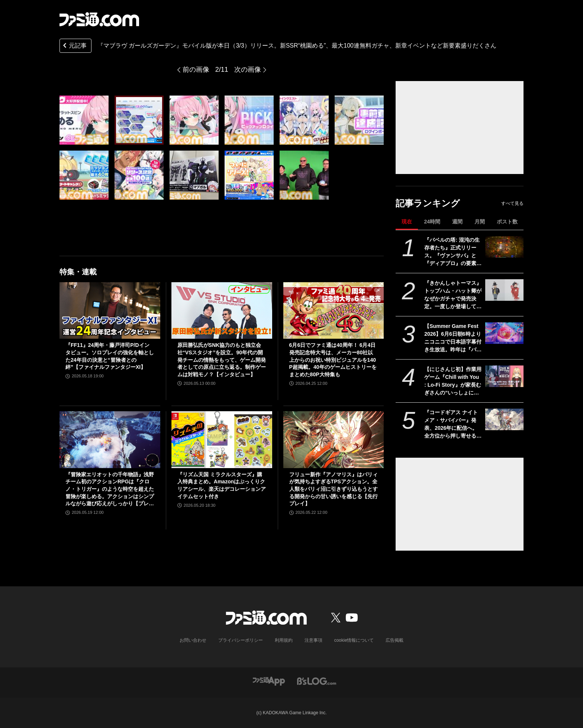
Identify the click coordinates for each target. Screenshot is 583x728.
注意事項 (313, 640)
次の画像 (248, 70)
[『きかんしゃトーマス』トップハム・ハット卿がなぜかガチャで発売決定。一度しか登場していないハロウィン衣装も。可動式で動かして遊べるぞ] (504, 290)
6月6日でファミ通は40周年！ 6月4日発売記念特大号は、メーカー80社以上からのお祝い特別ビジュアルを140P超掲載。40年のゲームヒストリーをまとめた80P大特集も (333, 360)
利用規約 (284, 640)
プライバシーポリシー (241, 640)
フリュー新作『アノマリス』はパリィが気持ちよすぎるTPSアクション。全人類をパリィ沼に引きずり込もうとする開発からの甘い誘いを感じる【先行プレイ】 (334, 489)
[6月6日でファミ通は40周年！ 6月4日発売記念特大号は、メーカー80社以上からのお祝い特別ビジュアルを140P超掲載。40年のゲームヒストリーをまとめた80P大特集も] (334, 310)
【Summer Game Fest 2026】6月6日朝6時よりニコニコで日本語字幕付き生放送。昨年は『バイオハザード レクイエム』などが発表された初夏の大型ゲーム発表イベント (453, 338)
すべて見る (512, 203)
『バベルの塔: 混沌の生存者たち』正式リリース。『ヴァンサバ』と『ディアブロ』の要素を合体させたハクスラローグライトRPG (453, 252)
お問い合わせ (193, 640)
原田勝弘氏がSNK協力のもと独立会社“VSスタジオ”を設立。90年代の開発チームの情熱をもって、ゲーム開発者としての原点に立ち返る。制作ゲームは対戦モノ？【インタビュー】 (222, 360)
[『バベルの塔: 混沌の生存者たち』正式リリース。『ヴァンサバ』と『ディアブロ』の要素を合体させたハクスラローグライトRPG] (504, 247)
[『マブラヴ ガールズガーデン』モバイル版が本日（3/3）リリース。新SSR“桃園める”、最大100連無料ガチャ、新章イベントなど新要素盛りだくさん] (84, 120)
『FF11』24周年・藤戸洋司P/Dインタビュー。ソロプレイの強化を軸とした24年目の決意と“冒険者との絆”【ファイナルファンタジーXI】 (110, 356)
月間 (480, 222)
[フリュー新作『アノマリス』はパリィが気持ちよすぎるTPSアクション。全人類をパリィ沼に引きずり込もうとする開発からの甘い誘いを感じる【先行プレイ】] (334, 439)
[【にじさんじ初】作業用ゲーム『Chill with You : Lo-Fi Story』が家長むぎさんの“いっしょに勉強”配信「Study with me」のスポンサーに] (504, 376)
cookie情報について (354, 640)
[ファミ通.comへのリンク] (99, 19)
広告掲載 (394, 640)
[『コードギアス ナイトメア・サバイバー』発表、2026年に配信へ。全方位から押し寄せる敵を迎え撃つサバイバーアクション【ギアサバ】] (504, 419)
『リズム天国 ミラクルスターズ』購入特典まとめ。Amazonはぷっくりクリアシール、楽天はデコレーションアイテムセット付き (222, 485)
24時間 (432, 222)
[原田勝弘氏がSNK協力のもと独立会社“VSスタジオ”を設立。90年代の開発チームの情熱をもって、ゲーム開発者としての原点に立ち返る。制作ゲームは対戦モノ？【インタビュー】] (222, 310)
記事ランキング (428, 203)
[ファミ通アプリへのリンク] (269, 681)
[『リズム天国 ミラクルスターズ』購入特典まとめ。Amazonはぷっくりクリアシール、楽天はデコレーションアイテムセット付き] (222, 439)
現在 (407, 222)
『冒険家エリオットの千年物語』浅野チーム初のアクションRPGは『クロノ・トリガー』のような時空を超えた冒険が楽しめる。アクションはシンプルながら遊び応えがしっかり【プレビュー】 (110, 489)
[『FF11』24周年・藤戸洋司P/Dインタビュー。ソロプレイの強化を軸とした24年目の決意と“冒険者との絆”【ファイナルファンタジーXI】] (110, 310)
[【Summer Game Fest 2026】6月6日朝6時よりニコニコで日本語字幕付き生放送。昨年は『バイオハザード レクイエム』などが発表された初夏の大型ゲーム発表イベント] (504, 333)
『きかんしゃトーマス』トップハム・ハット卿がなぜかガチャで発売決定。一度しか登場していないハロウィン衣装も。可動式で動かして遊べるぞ (453, 295)
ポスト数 (507, 222)
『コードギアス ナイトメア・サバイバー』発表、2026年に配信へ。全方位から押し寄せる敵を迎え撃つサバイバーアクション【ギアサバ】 (453, 425)
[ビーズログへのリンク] (317, 681)
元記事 (74, 46)
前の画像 (196, 70)
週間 (457, 222)
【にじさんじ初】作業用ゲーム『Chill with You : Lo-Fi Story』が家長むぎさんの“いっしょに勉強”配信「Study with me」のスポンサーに (453, 381)
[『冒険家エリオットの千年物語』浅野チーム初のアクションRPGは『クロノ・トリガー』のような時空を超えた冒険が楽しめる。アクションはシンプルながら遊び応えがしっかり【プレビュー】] (110, 439)
